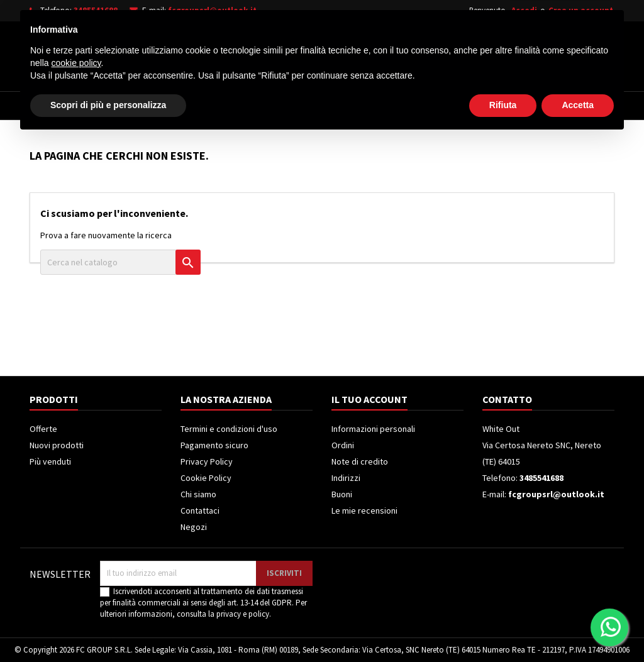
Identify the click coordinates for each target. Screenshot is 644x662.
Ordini (343, 445)
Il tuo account (369, 399)
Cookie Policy (206, 478)
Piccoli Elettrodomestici (471, 106)
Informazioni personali (373, 429)
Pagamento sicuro (214, 445)
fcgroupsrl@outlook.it (212, 10)
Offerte (43, 429)
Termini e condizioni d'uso (229, 429)
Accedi (524, 10)
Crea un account (581, 10)
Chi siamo (198, 494)
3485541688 (96, 10)
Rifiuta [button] (503, 627)
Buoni (342, 494)
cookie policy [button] (76, 585)
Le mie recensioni (364, 510)
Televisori (204, 106)
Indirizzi (346, 478)
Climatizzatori (358, 106)
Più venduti (50, 461)
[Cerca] (340, 53)
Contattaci (200, 510)
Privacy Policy (207, 461)
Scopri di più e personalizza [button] (108, 627)
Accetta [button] (578, 627)
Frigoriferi (276, 106)
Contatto (507, 399)
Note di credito (360, 461)
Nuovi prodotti (57, 445)
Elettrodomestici (118, 106)
